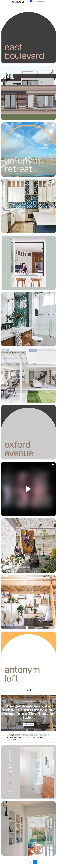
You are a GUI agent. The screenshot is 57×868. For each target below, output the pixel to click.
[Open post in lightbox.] (28, 36)
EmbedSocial (40, 1)
